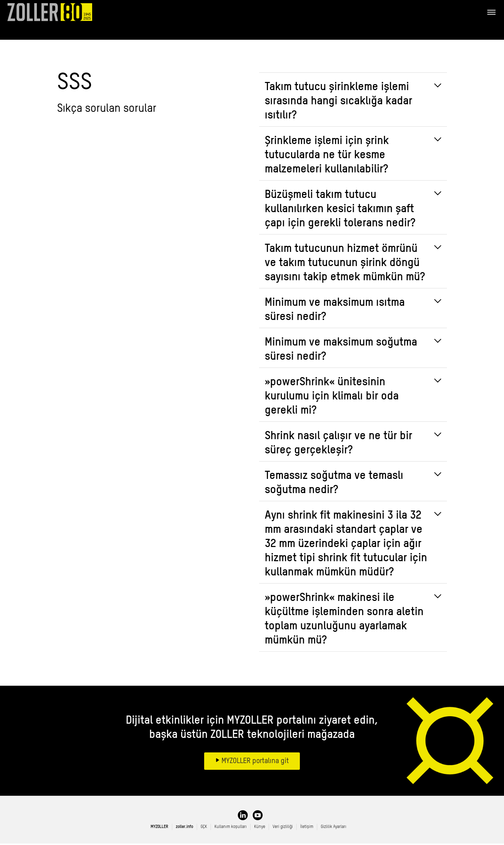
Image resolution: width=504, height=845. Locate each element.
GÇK (204, 828)
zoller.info (184, 828)
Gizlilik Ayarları (334, 828)
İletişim (307, 828)
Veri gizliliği (283, 828)
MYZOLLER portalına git (254, 763)
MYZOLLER (159, 828)
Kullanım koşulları (231, 828)
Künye (260, 828)
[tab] (353, 101)
